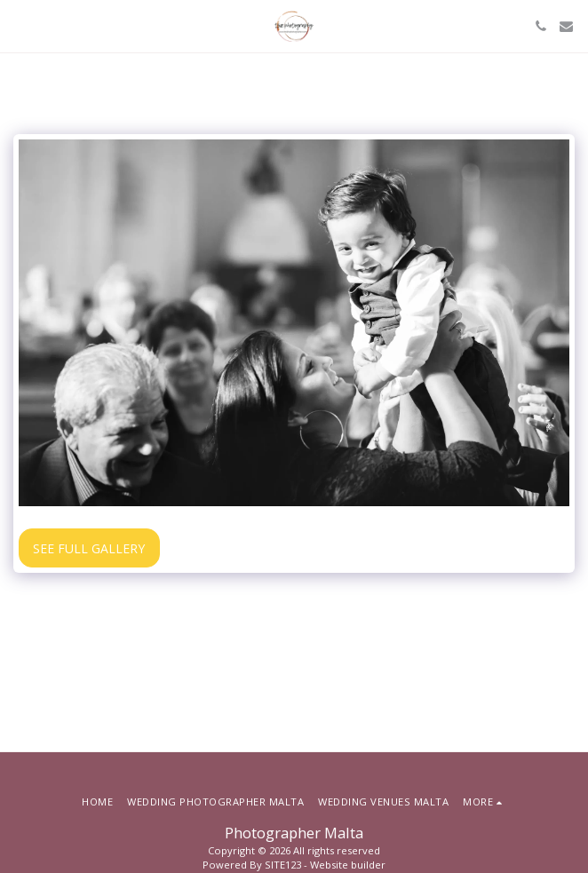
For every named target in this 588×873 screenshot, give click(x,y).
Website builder (348, 865)
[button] (20, 25)
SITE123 (283, 865)
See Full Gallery (89, 548)
